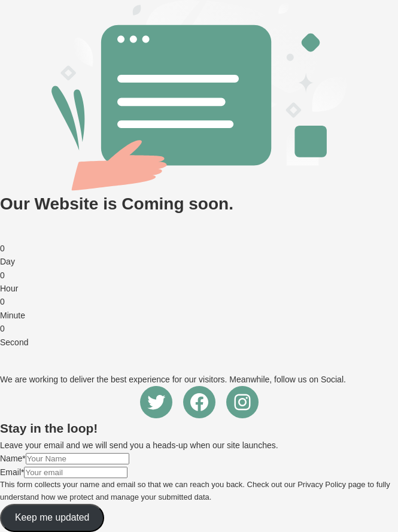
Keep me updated (52, 517)
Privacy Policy (322, 484)
